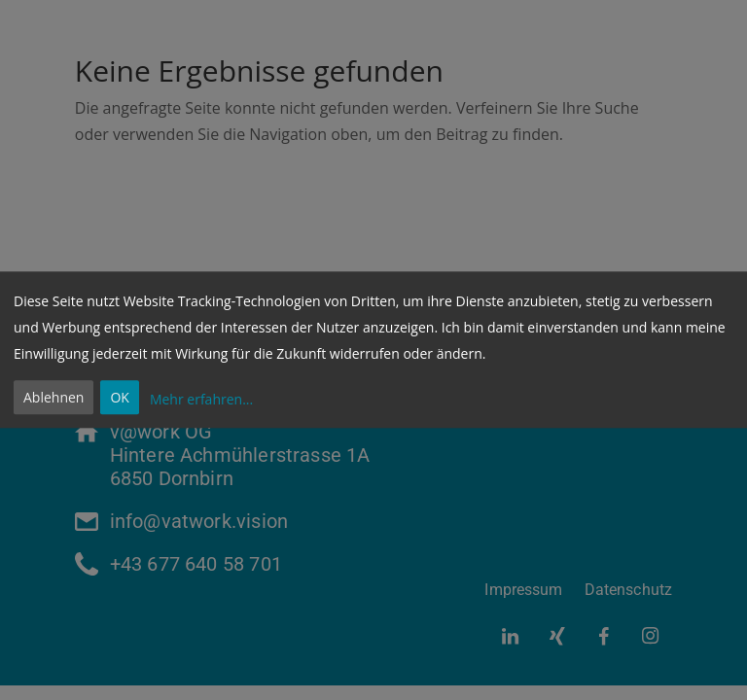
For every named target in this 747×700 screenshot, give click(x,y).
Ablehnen (53, 398)
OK (119, 398)
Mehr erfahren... (201, 399)
